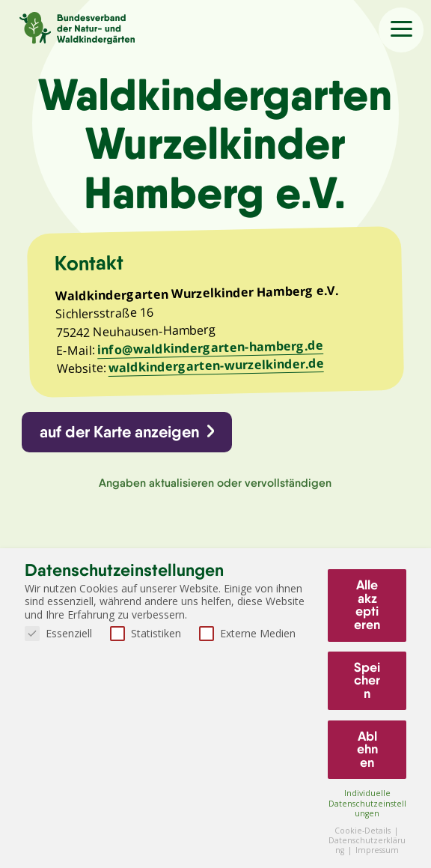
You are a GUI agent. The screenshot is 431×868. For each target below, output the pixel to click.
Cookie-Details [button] (364, 831)
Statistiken (146, 633)
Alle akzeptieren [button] (367, 605)
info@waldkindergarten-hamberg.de (210, 347)
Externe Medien (247, 633)
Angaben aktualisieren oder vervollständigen (215, 483)
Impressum (377, 850)
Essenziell (58, 633)
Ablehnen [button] (367, 749)
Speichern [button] (367, 680)
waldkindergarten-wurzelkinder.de (215, 365)
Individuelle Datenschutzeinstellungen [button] (367, 803)
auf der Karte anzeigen (119, 432)
